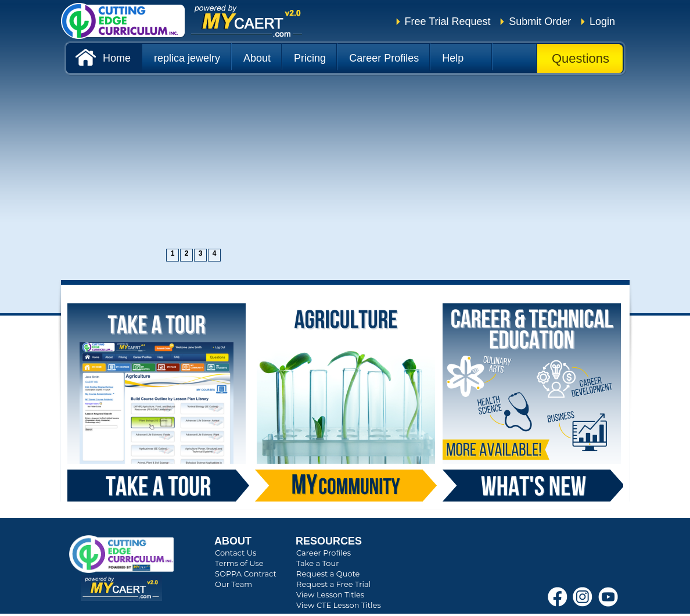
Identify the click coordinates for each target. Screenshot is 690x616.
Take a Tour (317, 563)
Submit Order (540, 22)
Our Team (233, 584)
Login (602, 22)
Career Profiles (324, 553)
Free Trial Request (448, 22)
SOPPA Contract (246, 574)
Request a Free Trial (333, 584)
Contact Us (236, 553)
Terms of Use (239, 563)
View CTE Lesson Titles (339, 605)
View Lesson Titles (330, 594)
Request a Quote (328, 574)
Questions (581, 58)
